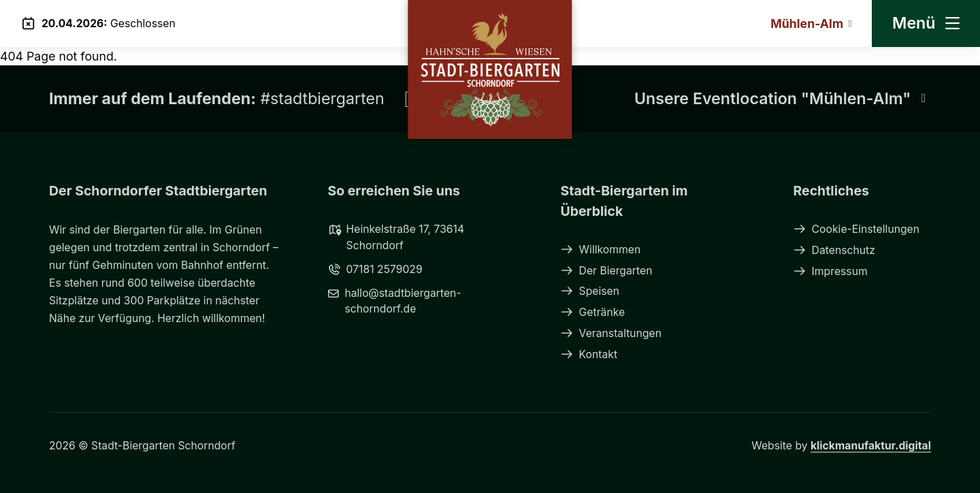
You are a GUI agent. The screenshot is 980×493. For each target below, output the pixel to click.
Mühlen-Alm (811, 23)
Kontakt (589, 354)
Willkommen (601, 250)
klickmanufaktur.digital (871, 446)
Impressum (831, 271)
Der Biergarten (607, 271)
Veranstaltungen (611, 333)
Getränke (593, 312)
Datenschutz (834, 250)
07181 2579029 (375, 269)
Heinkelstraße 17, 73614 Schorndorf (396, 237)
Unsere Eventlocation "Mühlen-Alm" (783, 99)
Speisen (590, 291)
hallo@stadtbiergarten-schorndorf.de (395, 301)
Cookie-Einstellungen (857, 229)
